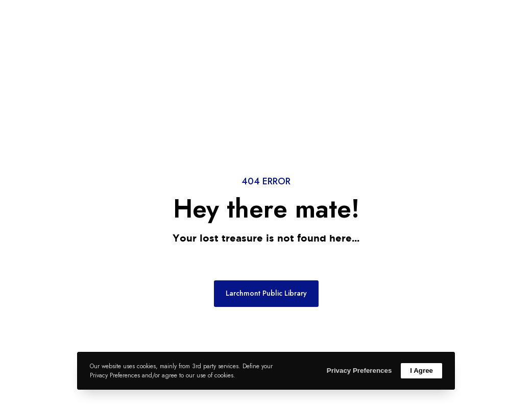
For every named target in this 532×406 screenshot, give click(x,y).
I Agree (421, 371)
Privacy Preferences (359, 371)
